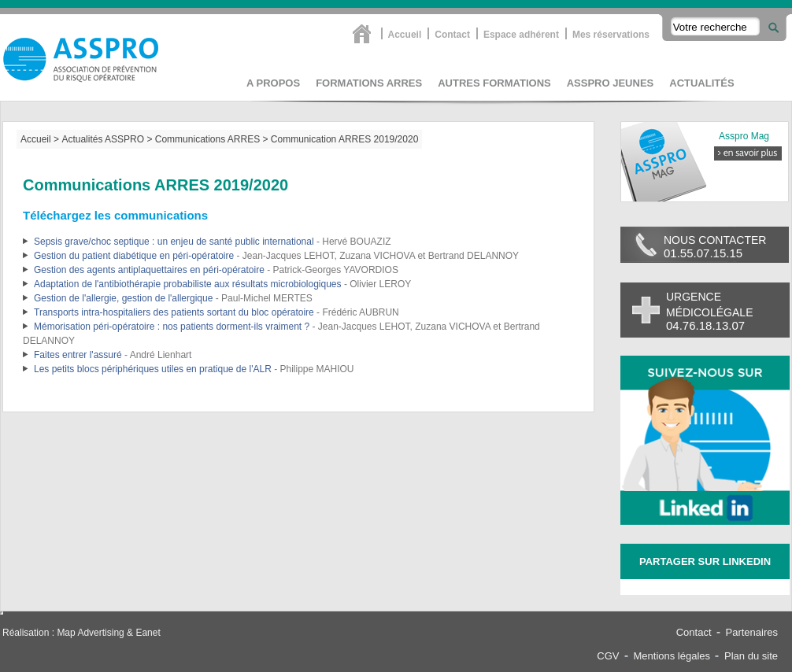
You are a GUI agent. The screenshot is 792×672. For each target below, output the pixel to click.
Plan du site (751, 656)
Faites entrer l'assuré (78, 355)
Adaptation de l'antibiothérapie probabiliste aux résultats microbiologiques (188, 284)
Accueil (405, 34)
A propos (273, 83)
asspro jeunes (611, 83)
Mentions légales (672, 656)
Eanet (148, 633)
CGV (608, 656)
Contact (452, 34)
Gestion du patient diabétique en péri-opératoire (134, 256)
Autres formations (494, 83)
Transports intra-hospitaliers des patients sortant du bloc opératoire (174, 312)
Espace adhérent (521, 34)
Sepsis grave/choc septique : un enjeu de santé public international (174, 242)
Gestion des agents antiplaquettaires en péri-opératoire (149, 270)
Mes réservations (611, 34)
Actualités (701, 83)
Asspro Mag (744, 136)
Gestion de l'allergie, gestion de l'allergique (123, 298)
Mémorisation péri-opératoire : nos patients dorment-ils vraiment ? (172, 327)
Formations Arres (369, 83)
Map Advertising (90, 633)
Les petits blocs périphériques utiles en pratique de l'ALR (153, 369)
